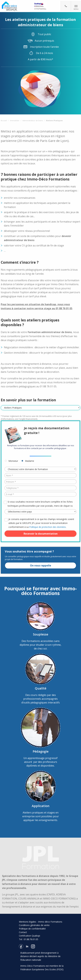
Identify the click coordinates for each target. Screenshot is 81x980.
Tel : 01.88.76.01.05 (29, 939)
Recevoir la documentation (41, 534)
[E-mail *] (40, 494)
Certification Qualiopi (29, 936)
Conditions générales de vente (34, 925)
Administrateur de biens (33, 120)
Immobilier (15, 120)
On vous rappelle (41, 565)
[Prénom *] (40, 482)
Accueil (4, 120)
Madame (30, 461)
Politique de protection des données (48, 527)
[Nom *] (40, 475)
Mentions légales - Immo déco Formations (41, 922)
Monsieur (13, 461)
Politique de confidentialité (32, 929)
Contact (23, 932)
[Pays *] (40, 512)
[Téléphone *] (40, 488)
